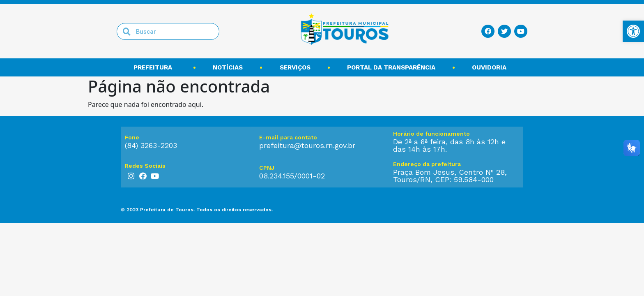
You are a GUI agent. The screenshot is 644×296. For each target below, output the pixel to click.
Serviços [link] (295, 67)
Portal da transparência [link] (391, 67)
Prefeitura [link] (155, 67)
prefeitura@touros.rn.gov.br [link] (307, 145)
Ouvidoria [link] (491, 67)
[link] (633, 31)
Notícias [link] (228, 67)
